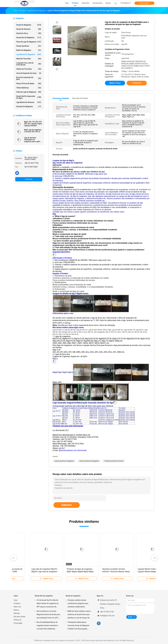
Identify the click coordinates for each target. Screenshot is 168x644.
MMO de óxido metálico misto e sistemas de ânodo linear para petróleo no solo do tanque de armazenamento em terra (79, 615)
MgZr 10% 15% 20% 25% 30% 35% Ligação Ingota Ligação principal (33, 124)
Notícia (16, 610)
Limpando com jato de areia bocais (29, 64)
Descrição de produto (80, 98)
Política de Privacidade (18, 621)
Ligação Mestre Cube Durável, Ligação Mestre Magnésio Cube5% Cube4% (136, 572)
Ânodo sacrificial (29, 46)
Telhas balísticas (29, 88)
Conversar (29, 179)
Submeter (67, 505)
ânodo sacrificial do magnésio (89, 461)
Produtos (17, 603)
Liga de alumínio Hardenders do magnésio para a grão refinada (32, 140)
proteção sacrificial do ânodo (114, 461)
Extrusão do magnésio (29, 107)
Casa (16, 600)
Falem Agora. (144, 3)
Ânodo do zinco (29, 33)
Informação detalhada (61, 98)
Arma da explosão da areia (29, 73)
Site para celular (20, 617)
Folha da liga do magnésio (29, 92)
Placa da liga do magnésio (29, 42)
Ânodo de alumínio (29, 29)
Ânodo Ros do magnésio (29, 38)
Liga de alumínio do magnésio (64, 461)
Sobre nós (17, 607)
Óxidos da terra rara (29, 69)
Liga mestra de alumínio (29, 102)
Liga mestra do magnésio (29, 54)
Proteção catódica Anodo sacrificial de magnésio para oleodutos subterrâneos (78, 603)
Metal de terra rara (29, 59)
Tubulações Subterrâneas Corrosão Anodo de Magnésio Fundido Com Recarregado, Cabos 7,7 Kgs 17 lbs (79, 626)
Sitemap (17, 613)
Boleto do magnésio (29, 50)
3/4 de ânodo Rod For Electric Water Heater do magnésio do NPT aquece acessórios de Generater (48, 604)
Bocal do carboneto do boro (29, 78)
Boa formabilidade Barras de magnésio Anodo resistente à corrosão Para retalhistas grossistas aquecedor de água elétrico (48, 626)
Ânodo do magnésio (29, 25)
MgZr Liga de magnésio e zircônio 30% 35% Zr (33, 131)
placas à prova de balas (29, 84)
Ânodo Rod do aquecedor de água (29, 97)
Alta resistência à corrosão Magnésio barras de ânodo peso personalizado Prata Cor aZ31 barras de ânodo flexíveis (48, 615)
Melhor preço (115, 83)
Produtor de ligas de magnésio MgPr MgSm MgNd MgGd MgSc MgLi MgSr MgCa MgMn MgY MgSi (65, 572)
